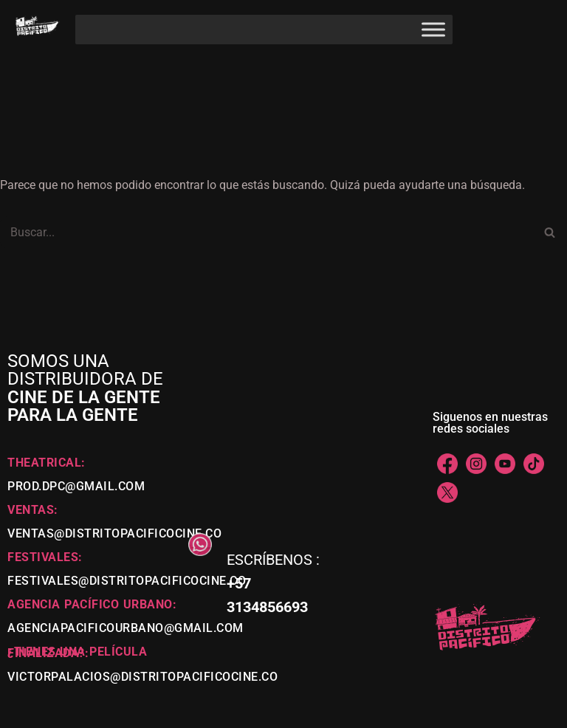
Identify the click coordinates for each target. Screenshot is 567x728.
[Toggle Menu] (433, 29)
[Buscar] (267, 232)
